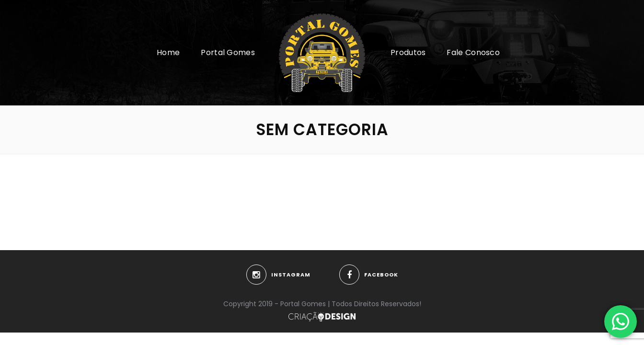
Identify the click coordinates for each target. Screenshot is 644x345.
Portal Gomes (228, 52)
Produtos (408, 52)
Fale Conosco (473, 52)
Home (168, 52)
